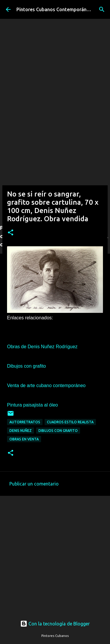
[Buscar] (102, 9)
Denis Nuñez (21, 431)
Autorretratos (25, 422)
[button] (11, 233)
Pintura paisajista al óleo (32, 405)
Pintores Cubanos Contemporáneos (55, 9)
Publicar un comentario (34, 484)
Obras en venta (24, 439)
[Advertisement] (55, 163)
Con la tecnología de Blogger (55, 624)
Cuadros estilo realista (70, 422)
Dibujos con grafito (58, 431)
